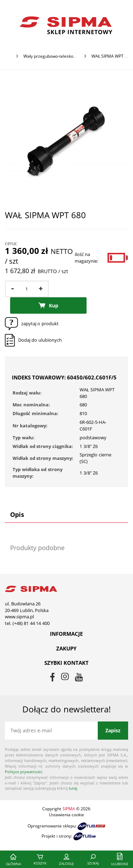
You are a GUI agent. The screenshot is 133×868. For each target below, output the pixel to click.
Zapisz (113, 730)
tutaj (73, 788)
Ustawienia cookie (66, 815)
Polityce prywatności (24, 772)
